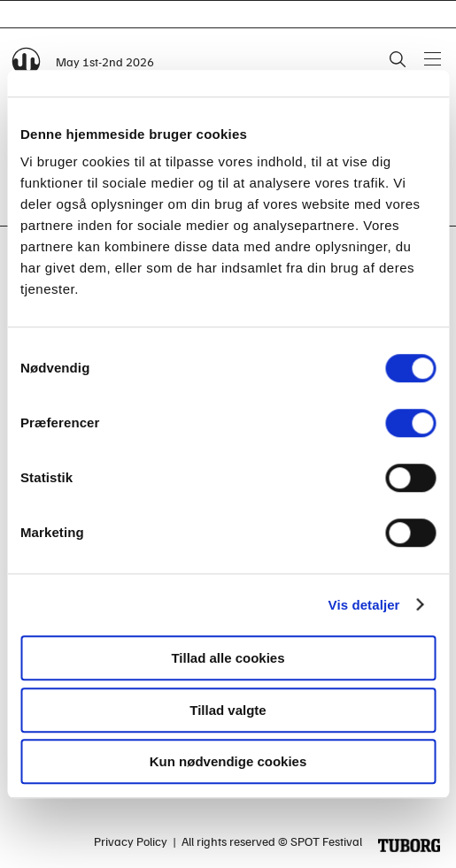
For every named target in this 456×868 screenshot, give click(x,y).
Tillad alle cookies (228, 658)
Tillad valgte (228, 710)
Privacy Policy (131, 841)
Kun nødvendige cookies (228, 761)
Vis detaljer (364, 605)
